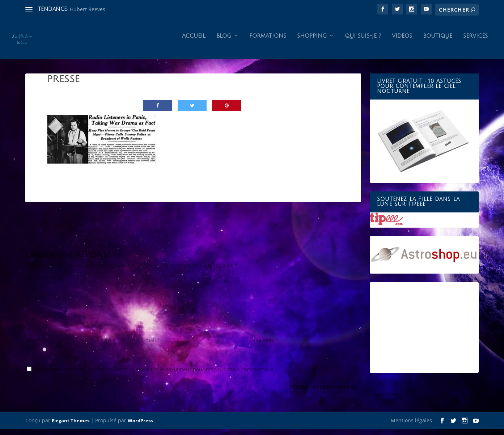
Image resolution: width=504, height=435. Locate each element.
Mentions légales (411, 426)
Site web (263, 346)
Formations (268, 42)
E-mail (151, 346)
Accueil (194, 42)
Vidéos (402, 42)
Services (475, 42)
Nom (33, 346)
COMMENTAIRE (44, 284)
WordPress (140, 427)
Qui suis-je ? (363, 42)
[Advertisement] (424, 334)
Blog (224, 42)
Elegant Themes (71, 427)
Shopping (312, 42)
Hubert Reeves (88, 9)
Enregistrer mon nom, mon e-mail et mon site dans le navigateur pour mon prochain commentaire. (154, 375)
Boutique (438, 42)
